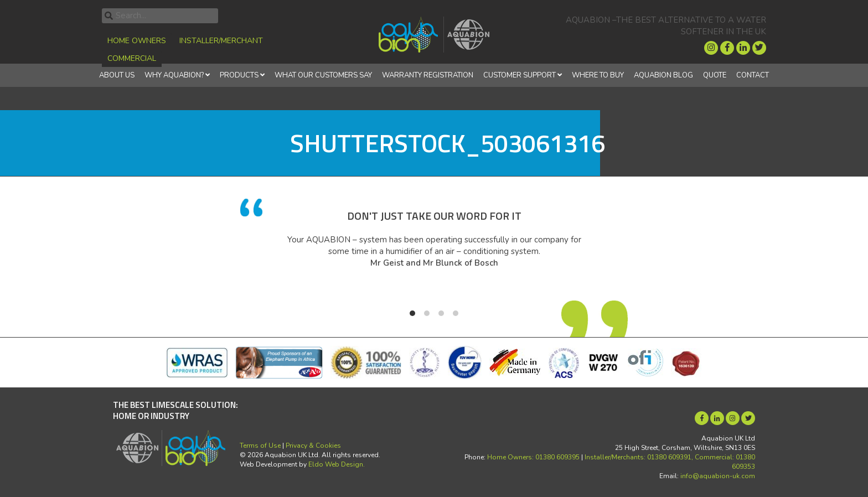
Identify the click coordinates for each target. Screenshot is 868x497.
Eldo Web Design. (337, 464)
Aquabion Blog (663, 75)
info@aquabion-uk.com (718, 476)
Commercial (132, 58)
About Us (117, 75)
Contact (753, 75)
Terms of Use (260, 446)
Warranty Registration (428, 75)
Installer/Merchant (221, 41)
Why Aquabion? (174, 75)
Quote (715, 75)
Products (239, 75)
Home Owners (137, 41)
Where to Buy (598, 75)
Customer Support (520, 75)
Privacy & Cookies (313, 446)
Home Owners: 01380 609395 (533, 457)
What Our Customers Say (323, 75)
